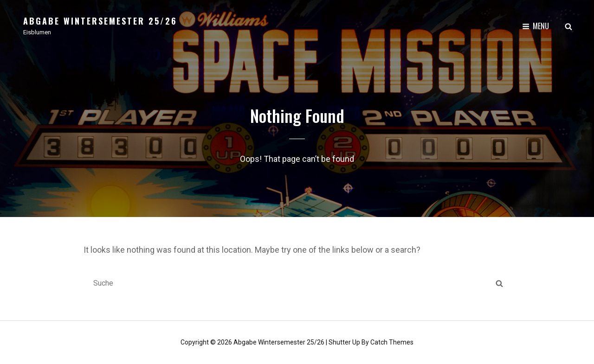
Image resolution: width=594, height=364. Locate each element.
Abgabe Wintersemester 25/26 (100, 21)
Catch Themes (392, 342)
